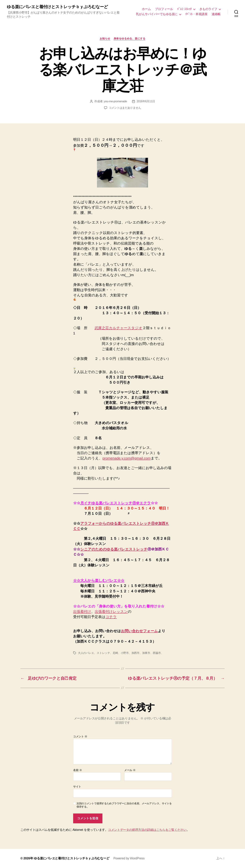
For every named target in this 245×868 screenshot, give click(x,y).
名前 (77, 770)
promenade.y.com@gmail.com (127, 458)
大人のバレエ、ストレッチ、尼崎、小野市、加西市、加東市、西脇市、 (121, 653)
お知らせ (105, 38)
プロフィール (164, 9)
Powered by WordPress (129, 858)
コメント (80, 736)
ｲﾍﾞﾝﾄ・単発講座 (196, 14)
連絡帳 (216, 14)
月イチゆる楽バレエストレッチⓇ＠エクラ (116, 503)
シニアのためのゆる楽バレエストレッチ (114, 549)
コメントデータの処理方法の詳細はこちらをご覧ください (147, 830)
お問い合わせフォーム (139, 631)
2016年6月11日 (146, 101)
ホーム (146, 9)
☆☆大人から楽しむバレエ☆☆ (99, 581)
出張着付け (82, 611)
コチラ (111, 617)
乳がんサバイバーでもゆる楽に (157, 14)
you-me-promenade (115, 101)
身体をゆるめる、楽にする (130, 38)
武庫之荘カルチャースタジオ (119, 328)
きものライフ (208, 9)
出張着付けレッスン (111, 611)
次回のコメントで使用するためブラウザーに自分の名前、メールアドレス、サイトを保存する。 (124, 805)
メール (130, 770)
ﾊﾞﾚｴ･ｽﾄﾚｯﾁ (184, 9)
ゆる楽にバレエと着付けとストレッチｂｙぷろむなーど (57, 7)
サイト (77, 787)
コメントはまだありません (125, 108)
